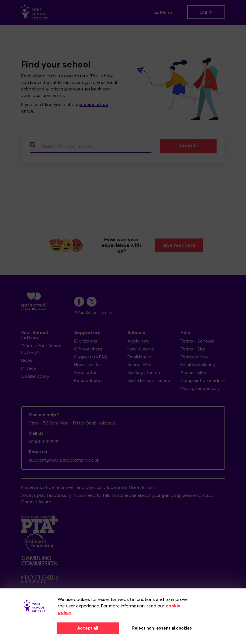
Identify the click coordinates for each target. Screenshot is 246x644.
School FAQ (139, 365)
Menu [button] (163, 12)
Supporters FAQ (91, 357)
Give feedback (179, 245)
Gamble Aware (36, 502)
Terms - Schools (197, 341)
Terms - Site (193, 349)
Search (188, 145)
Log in (206, 12)
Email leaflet (140, 357)
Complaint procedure (203, 380)
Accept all (88, 628)
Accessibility (193, 372)
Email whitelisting (198, 365)
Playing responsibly (200, 388)
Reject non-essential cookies (162, 628)
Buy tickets (86, 341)
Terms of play (194, 357)
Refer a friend (88, 380)
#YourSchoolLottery (93, 313)
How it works (87, 365)
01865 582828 (44, 442)
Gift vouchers (88, 349)
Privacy (29, 368)
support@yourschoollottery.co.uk (64, 460)
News (27, 360)
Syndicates (86, 372)
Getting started (144, 372)
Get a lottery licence (149, 380)
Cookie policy (35, 376)
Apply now (138, 341)
